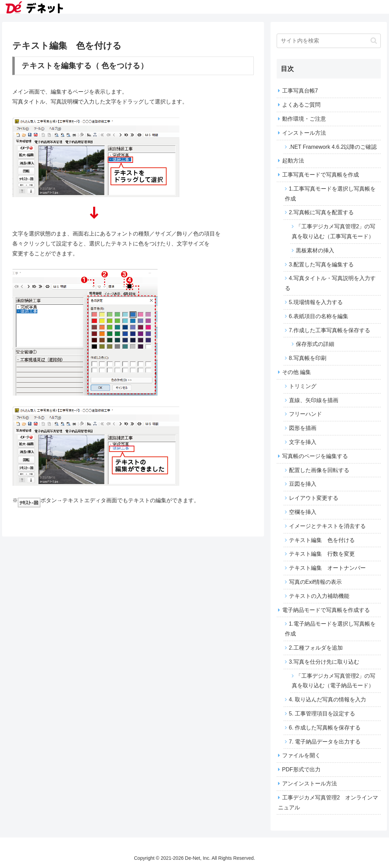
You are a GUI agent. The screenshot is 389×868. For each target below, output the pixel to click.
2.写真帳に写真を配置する (321, 212)
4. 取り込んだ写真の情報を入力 (328, 700)
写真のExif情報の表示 (316, 582)
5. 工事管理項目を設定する (322, 714)
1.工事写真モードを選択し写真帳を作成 (330, 194)
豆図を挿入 (303, 484)
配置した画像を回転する (319, 470)
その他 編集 (297, 372)
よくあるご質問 (301, 105)
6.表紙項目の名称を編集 (319, 316)
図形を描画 (303, 428)
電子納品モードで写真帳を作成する (326, 610)
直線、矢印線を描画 (314, 400)
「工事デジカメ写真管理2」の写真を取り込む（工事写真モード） (334, 231)
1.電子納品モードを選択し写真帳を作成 (330, 629)
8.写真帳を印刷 (308, 358)
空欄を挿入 (303, 512)
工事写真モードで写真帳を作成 (321, 175)
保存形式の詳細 (315, 344)
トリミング (303, 386)
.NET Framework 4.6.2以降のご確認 (333, 147)
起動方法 (293, 161)
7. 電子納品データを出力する (325, 742)
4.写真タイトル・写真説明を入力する (330, 283)
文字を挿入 (303, 442)
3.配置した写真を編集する (321, 264)
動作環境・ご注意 (304, 119)
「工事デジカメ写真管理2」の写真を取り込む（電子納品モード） (334, 681)
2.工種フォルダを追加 (316, 648)
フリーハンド (305, 414)
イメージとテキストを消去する (327, 526)
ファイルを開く (301, 755)
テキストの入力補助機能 (319, 596)
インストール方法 (304, 133)
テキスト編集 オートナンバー (327, 568)
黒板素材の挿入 (315, 250)
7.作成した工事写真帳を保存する (330, 330)
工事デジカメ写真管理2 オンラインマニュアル (328, 803)
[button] (374, 41)
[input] (329, 41)
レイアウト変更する (314, 498)
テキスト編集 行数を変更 (322, 554)
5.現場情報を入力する (316, 302)
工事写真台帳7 (300, 91)
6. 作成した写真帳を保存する (325, 728)
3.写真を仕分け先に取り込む (324, 662)
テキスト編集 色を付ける (322, 540)
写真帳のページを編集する (315, 456)
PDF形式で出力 (301, 769)
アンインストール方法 (310, 783)
